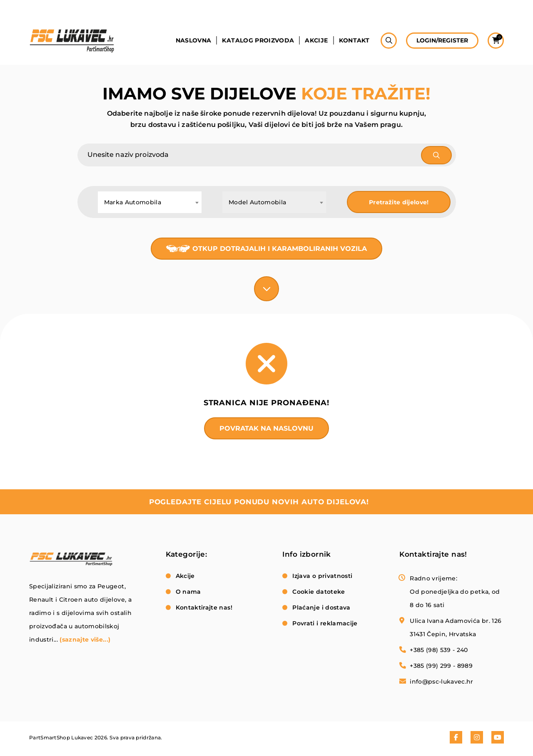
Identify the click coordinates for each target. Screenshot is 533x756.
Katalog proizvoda (258, 40)
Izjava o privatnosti (322, 576)
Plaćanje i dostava (321, 607)
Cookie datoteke (319, 592)
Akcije (316, 40)
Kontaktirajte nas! (204, 607)
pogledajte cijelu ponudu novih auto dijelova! (259, 502)
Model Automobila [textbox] (258, 202)
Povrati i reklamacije (325, 623)
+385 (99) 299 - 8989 (441, 666)
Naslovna (194, 40)
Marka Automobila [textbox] (133, 202)
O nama (188, 592)
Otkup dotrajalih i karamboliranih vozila (280, 249)
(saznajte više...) (85, 640)
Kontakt (354, 40)
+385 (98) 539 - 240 (439, 650)
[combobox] (150, 202)
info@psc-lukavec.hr (442, 682)
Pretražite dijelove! (399, 202)
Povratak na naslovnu (266, 428)
